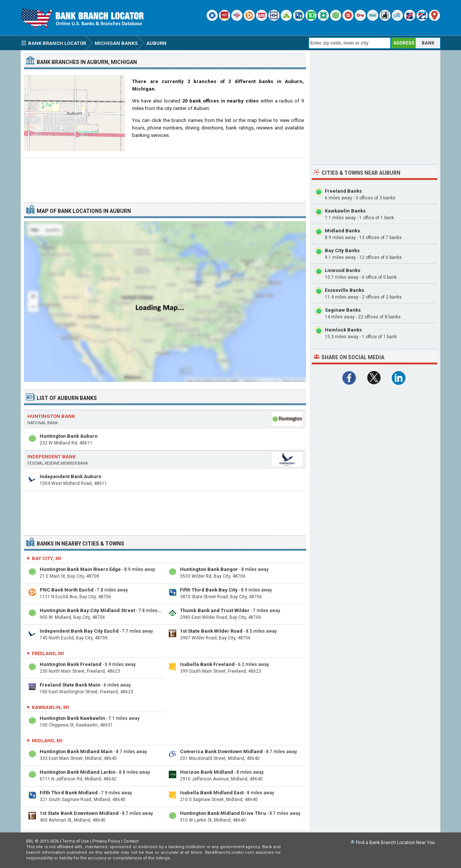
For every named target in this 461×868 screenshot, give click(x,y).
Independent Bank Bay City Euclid (79, 631)
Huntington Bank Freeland (71, 664)
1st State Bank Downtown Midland (79, 813)
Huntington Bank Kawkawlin (72, 718)
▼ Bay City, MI (44, 558)
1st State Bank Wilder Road (211, 631)
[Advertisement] (165, 177)
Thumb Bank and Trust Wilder (215, 610)
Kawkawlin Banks (345, 211)
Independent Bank (51, 457)
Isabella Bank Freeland (207, 664)
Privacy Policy (106, 841)
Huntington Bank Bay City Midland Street (87, 610)
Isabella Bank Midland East (212, 793)
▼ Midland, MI (44, 741)
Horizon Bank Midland (207, 772)
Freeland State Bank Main (70, 685)
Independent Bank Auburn (71, 476)
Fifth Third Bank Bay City (209, 590)
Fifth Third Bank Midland (69, 793)
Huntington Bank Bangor (209, 569)
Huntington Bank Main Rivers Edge (80, 569)
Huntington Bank (51, 416)
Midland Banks (342, 231)
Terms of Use (76, 841)
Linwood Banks (343, 270)
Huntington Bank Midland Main (76, 751)
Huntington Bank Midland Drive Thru (223, 813)
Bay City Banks (342, 250)
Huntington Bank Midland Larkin (78, 772)
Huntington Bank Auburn (69, 436)
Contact (131, 841)
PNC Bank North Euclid (67, 590)
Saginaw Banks (343, 310)
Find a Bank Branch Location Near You (395, 843)
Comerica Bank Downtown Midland (221, 751)
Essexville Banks (344, 290)
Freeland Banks (343, 191)
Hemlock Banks (343, 330)
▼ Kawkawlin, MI (48, 707)
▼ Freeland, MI (45, 653)
